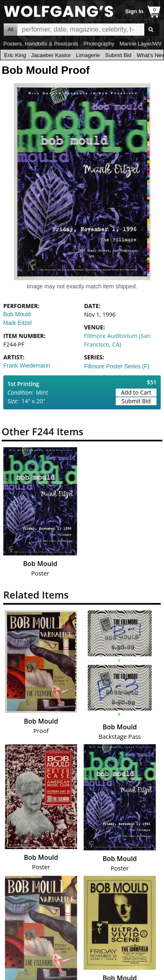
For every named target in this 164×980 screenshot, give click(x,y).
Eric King (15, 55)
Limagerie (88, 55)
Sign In (134, 11)
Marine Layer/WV (140, 44)
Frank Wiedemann (27, 366)
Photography (99, 44)
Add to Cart (136, 392)
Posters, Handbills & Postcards (41, 44)
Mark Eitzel (17, 323)
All (10, 30)
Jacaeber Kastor (51, 55)
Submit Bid (118, 55)
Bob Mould (17, 314)
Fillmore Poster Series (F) (117, 366)
